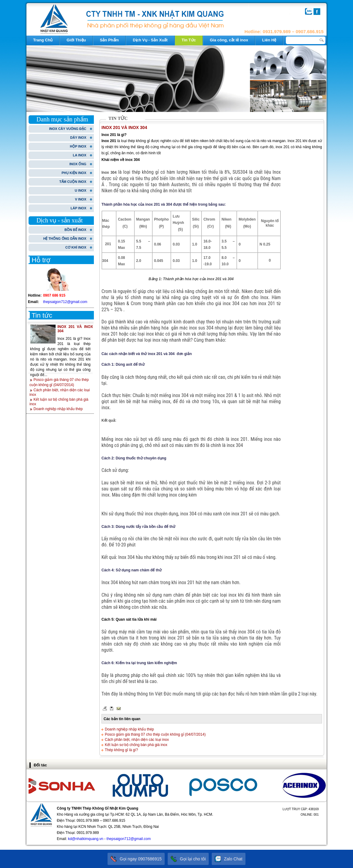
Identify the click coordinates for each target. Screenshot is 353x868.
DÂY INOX (78, 138)
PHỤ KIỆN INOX (74, 173)
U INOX (81, 190)
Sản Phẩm (109, 40)
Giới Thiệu (76, 40)
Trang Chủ (43, 40)
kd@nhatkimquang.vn (86, 839)
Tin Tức (189, 40)
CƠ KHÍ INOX (76, 247)
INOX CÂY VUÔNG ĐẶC (68, 129)
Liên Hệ (269, 40)
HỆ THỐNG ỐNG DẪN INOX (65, 239)
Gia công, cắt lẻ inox (229, 40)
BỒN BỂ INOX (75, 230)
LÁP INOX (78, 208)
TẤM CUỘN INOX (73, 182)
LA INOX (80, 155)
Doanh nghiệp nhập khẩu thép (58, 409)
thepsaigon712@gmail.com (65, 302)
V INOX (81, 199)
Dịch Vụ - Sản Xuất (150, 40)
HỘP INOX (78, 146)
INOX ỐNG (78, 164)
